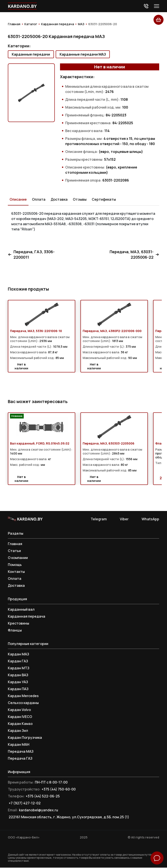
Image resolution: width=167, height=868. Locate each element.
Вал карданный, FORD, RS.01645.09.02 (40, 444)
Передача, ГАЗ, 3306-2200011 (32, 255)
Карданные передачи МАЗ (83, 54)
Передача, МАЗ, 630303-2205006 (109, 444)
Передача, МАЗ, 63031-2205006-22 (134, 255)
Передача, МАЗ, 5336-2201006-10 (36, 331)
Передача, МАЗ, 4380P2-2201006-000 (112, 331)
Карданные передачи (31, 54)
